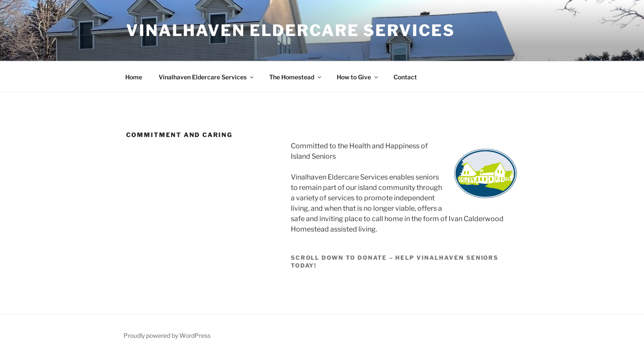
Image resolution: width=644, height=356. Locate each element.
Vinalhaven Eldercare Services (291, 30)
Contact (405, 77)
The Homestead (296, 77)
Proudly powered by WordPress (167, 335)
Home (134, 77)
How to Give (358, 77)
